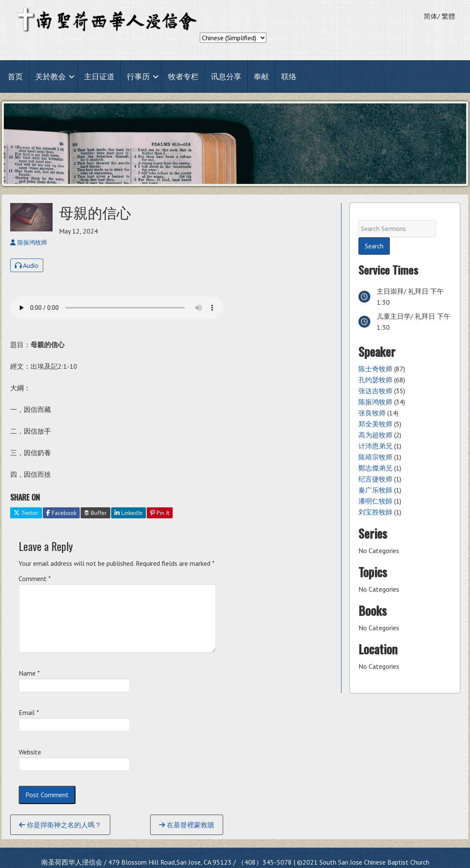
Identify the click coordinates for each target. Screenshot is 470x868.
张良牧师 (372, 413)
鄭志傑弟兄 (375, 468)
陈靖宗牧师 (375, 457)
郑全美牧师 (375, 424)
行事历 (138, 77)
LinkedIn (129, 513)
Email (29, 712)
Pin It (160, 513)
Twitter (26, 513)
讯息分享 (226, 77)
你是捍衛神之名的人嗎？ (60, 825)
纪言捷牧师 (375, 479)
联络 (289, 77)
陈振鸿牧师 (375, 402)
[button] (72, 77)
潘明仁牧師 (375, 501)
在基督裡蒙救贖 (187, 825)
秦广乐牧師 (375, 490)
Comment (35, 579)
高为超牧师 (375, 435)
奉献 (261, 77)
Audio (27, 265)
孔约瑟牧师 (375, 380)
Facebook (61, 513)
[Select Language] (233, 38)
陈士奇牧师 (375, 369)
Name (29, 673)
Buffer (95, 513)
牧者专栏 (183, 77)
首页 (15, 77)
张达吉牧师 (375, 391)
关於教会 (50, 77)
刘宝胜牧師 (375, 512)
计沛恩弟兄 (375, 446)
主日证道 (99, 77)
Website (30, 752)
